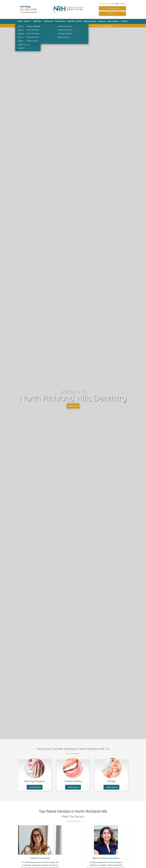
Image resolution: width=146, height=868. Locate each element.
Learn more (35, 787)
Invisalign (48, 21)
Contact (125, 21)
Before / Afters (75, 21)
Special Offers (90, 21)
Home (20, 21)
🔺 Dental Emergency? (29, 12)
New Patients (113, 21)
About (27, 21)
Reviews (102, 21)
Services (37, 21)
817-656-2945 (28, 9)
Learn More (107, 26)
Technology (60, 21)
